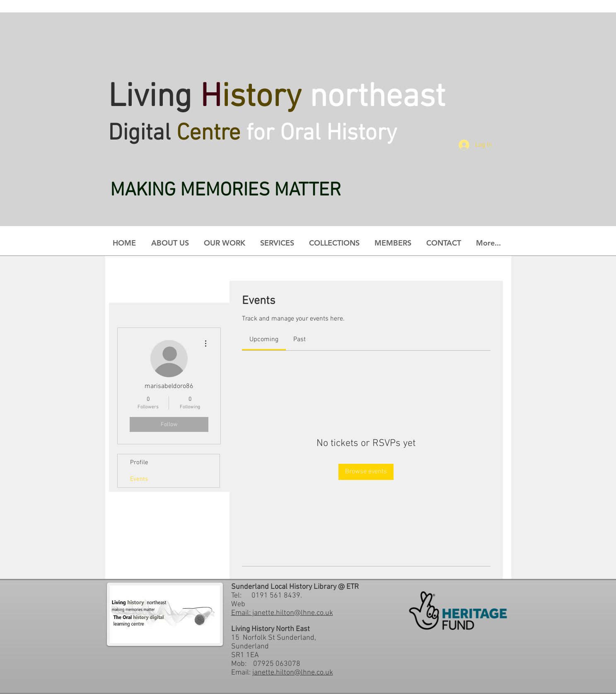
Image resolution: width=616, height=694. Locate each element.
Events (139, 479)
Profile (139, 463)
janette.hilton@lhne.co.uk (293, 673)
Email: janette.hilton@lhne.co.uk (282, 613)
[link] (264, 340)
